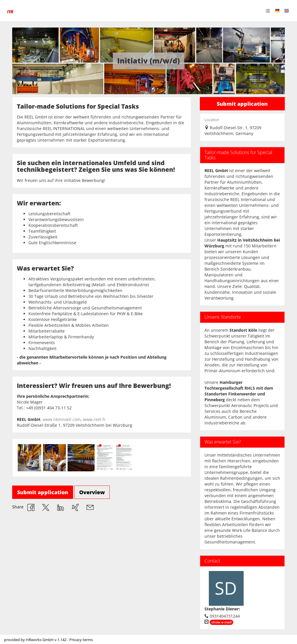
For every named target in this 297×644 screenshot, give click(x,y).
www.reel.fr (94, 419)
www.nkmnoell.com (62, 419)
